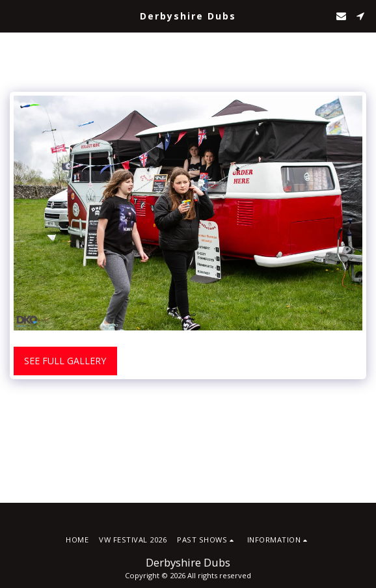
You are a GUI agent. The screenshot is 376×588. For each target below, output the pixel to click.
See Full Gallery (65, 361)
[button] (14, 15)
